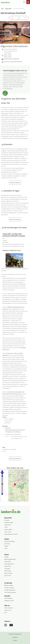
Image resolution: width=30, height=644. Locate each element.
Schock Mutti (8, 576)
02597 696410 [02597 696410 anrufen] (8, 55)
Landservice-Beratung (10, 590)
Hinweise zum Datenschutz (15, 634)
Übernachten (8, 525)
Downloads (7, 544)
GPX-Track (8, 428)
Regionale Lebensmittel (10, 559)
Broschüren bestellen (10, 541)
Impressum (15, 637)
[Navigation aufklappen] (28, 2)
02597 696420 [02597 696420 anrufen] (8, 57)
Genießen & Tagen (9, 522)
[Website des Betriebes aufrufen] (15, 62)
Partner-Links (8, 610)
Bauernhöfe (8, 8)
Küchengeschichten (9, 564)
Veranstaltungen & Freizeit (11, 534)
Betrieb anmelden (9, 585)
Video (6, 548)
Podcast (6, 546)
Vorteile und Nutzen (9, 588)
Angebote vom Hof (9, 601)
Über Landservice (9, 608)
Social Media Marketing (10, 592)
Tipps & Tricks (8, 566)
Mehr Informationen (15, 183)
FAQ (5, 612)
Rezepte (6, 557)
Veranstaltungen (8, 598)
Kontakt (15, 640)
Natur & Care (8, 532)
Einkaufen (7, 520)
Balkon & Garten (8, 573)
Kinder (6, 527)
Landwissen (7, 569)
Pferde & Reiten (8, 529)
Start (2, 8)
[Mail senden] (15, 59)
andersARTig (8, 562)
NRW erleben (8, 571)
